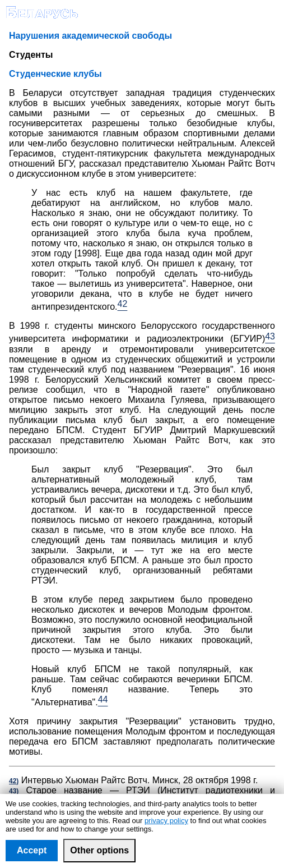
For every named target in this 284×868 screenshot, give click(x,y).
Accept (32, 850)
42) (14, 781)
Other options (99, 850)
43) (14, 791)
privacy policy (166, 821)
